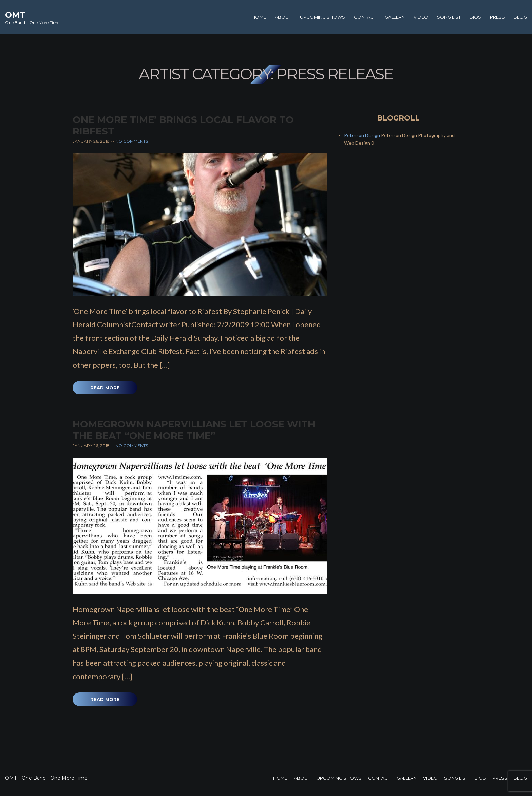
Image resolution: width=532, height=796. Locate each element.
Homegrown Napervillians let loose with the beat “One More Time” (194, 430)
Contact (365, 17)
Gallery (395, 17)
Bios (475, 17)
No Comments (132, 141)
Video (421, 17)
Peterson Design (362, 135)
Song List (449, 17)
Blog (520, 17)
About (283, 17)
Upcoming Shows (322, 17)
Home (259, 17)
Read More (105, 388)
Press (497, 17)
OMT (15, 15)
